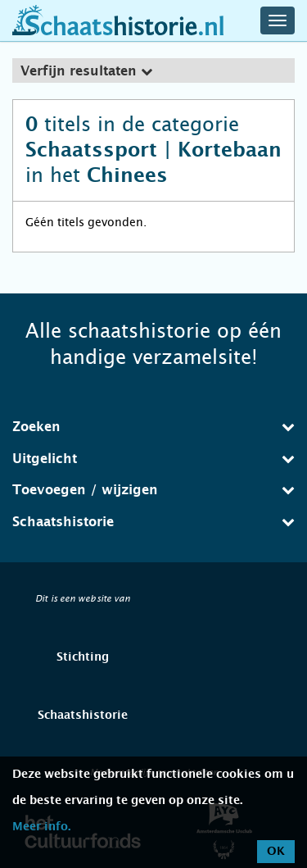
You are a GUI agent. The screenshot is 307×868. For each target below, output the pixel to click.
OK (276, 852)
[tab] (153, 70)
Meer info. (41, 827)
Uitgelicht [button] (153, 459)
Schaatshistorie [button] (153, 522)
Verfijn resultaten (86, 71)
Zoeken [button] (153, 427)
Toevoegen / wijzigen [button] (153, 490)
